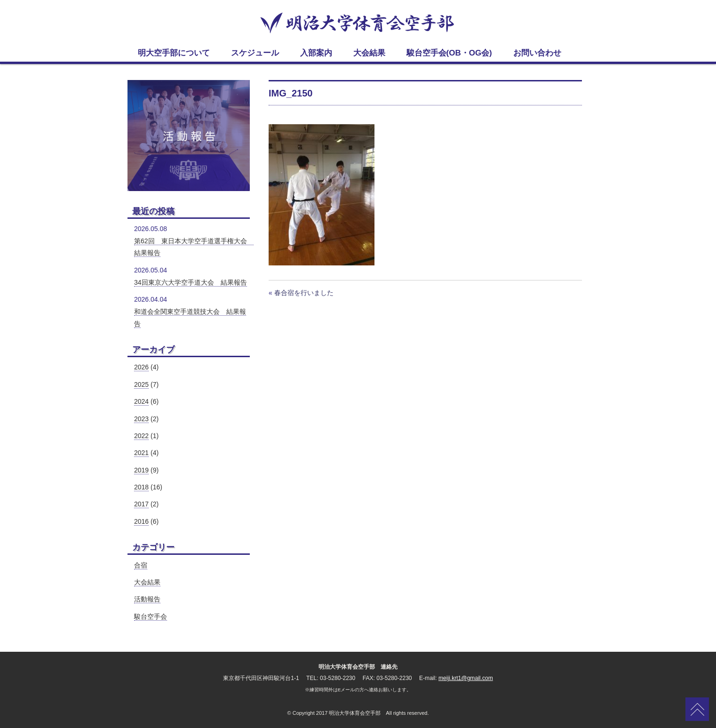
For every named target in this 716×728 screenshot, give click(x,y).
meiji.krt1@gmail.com (466, 678)
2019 (141, 470)
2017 (141, 504)
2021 (141, 453)
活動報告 (147, 599)
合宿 (141, 565)
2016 (141, 521)
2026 (141, 367)
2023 (141, 419)
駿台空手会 (151, 616)
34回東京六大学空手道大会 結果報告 (191, 282)
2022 (141, 436)
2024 (141, 401)
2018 (141, 487)
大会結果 (147, 582)
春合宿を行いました (304, 293)
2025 (141, 384)
